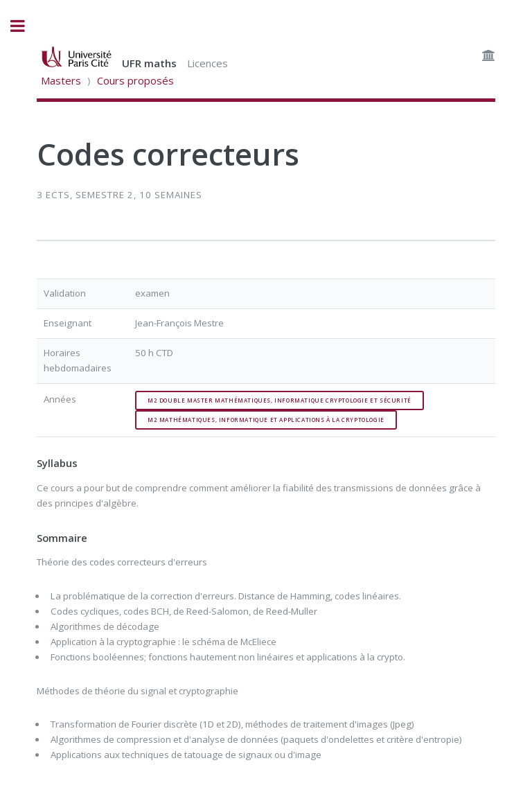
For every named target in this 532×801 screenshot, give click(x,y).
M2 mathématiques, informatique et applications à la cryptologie (266, 420)
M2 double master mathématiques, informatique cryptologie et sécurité (280, 400)
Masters (61, 80)
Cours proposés (135, 80)
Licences (207, 63)
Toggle (25, 26)
